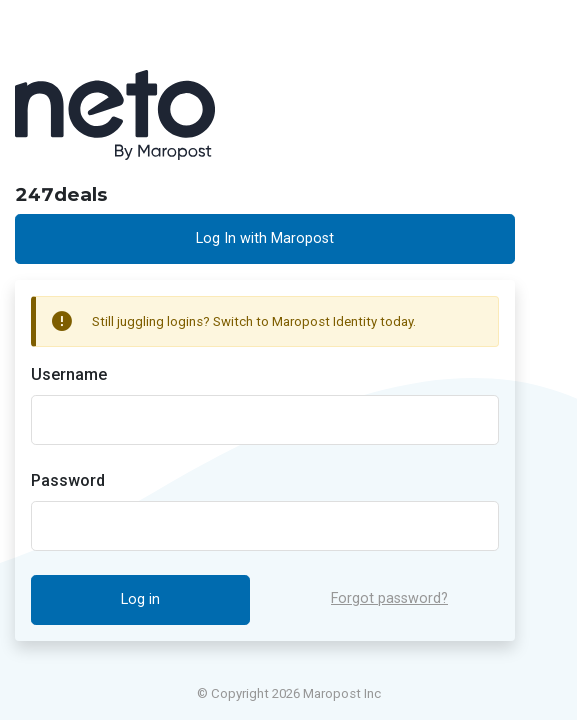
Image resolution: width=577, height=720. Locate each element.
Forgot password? (389, 598)
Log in (140, 599)
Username (69, 374)
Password (68, 480)
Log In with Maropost (265, 238)
